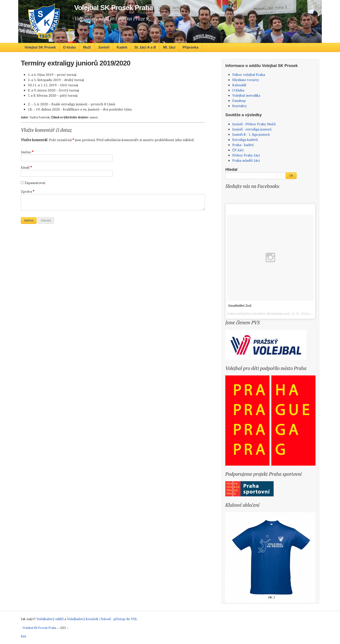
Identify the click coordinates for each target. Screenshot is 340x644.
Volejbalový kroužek (83, 619)
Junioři (104, 47)
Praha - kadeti (243, 145)
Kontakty (239, 106)
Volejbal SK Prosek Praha (39, 628)
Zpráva (28, 191)
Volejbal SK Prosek (40, 47)
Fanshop (239, 101)
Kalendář (239, 85)
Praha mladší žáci (246, 160)
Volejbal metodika (246, 95)
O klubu (70, 47)
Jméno (27, 152)
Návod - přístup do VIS (119, 619)
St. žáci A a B (145, 47)
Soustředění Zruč (240, 306)
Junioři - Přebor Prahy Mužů (254, 124)
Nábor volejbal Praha (249, 75)
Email (26, 167)
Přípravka (190, 47)
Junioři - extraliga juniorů (252, 129)
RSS (24, 636)
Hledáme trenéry (246, 80)
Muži (87, 47)
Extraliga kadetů (245, 140)
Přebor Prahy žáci (246, 155)
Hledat (231, 169)
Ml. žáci (169, 47)
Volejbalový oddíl (50, 619)
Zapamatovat (35, 183)
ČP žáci (238, 150)
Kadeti (122, 47)
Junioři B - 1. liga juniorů (251, 134)
